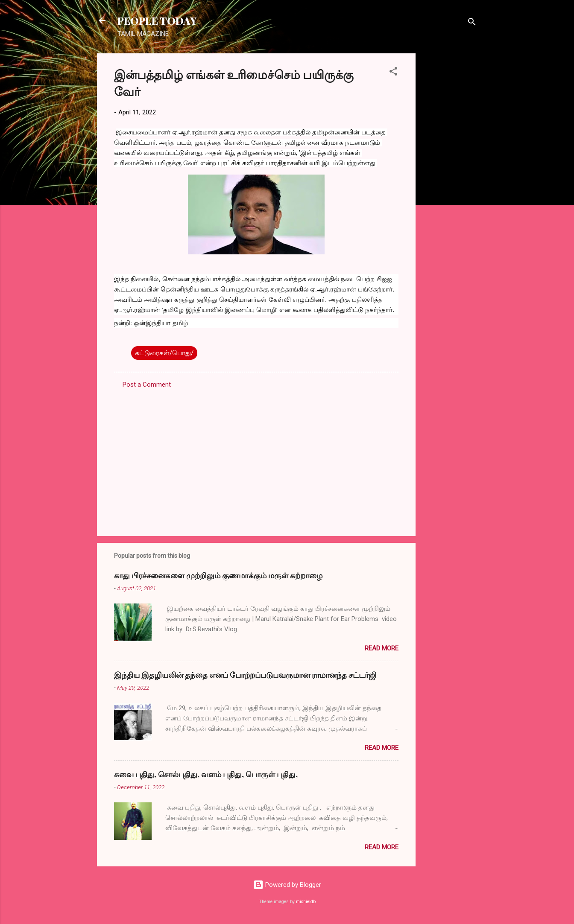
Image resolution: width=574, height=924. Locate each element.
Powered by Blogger (287, 885)
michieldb (306, 902)
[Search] (472, 23)
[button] (393, 73)
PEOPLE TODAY (157, 20)
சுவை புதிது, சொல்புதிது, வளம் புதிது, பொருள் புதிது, (206, 774)
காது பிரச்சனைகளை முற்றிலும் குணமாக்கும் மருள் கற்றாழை (218, 575)
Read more (382, 648)
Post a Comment (147, 385)
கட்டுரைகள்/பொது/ (164, 353)
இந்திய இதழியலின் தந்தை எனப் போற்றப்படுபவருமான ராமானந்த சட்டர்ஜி (245, 675)
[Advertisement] (450, 181)
